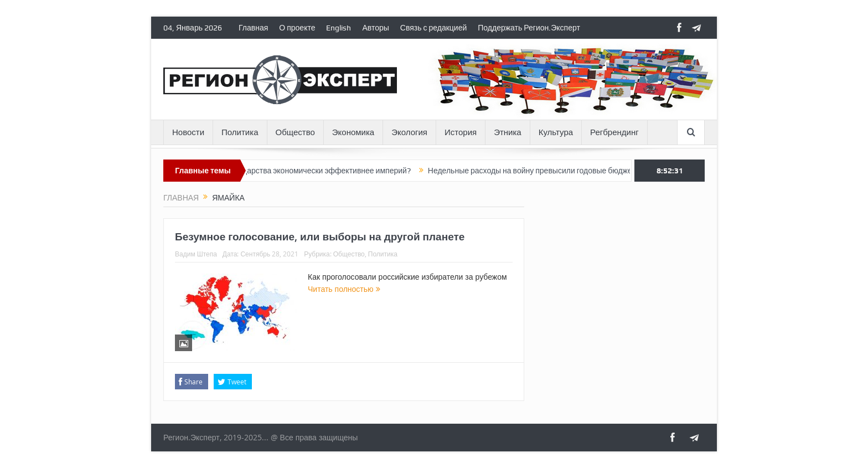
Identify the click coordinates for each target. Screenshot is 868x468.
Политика (240, 132)
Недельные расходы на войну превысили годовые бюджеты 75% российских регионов (586, 171)
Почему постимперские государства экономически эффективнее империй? (282, 171)
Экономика (353, 132)
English (339, 28)
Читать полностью (344, 289)
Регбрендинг (614, 132)
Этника (508, 132)
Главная (253, 28)
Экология (409, 132)
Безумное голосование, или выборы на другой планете (320, 236)
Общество (295, 132)
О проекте (297, 28)
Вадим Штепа (196, 254)
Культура (556, 132)
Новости (188, 132)
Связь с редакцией (433, 28)
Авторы (375, 28)
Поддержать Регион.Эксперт (529, 28)
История (461, 132)
